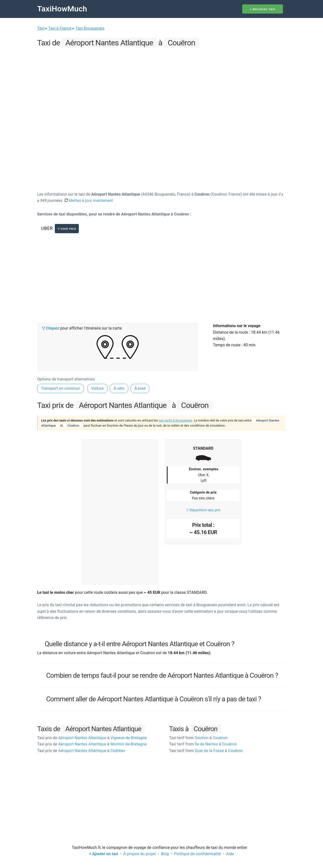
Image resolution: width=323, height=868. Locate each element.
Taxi (41, 28)
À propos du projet (140, 854)
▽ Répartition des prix (203, 510)
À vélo (119, 388)
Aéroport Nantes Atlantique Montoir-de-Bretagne (92, 744)
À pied (140, 388)
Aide (230, 854)
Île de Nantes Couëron (203, 744)
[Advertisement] (161, 83)
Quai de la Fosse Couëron (206, 751)
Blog (165, 854)
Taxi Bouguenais (90, 28)
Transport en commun (61, 388)
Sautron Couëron (198, 738)
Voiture (97, 388)
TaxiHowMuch (62, 9)
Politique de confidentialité (197, 854)
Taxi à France (60, 28)
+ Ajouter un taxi (104, 854)
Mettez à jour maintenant (89, 201)
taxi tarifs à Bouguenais (176, 420)
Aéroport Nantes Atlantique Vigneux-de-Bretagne (92, 738)
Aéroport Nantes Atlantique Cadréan (81, 751)
